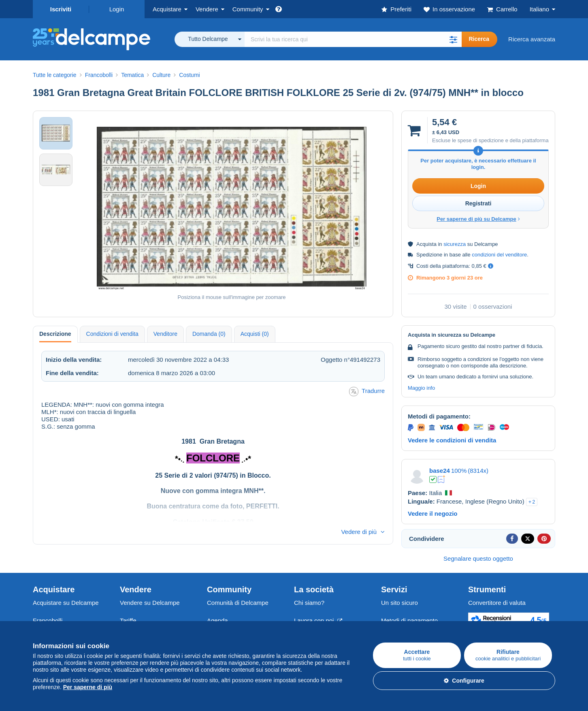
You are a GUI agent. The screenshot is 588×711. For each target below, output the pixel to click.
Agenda (217, 620)
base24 (440, 471)
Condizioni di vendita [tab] (112, 334)
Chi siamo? (309, 603)
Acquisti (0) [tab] (255, 334)
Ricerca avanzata (532, 39)
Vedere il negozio (433, 513)
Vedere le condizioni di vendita (452, 440)
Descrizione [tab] (55, 334)
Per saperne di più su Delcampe (478, 219)
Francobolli (48, 620)
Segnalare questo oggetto (478, 558)
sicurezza (455, 244)
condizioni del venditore (499, 255)
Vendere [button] (207, 9)
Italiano (539, 9)
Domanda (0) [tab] (209, 334)
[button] (454, 39)
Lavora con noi (318, 620)
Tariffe (128, 620)
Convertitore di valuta (497, 603)
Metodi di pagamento (409, 620)
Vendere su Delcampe (150, 603)
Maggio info (421, 388)
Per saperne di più (88, 687)
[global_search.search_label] (353, 39)
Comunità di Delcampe (238, 603)
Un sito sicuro (399, 603)
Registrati (478, 203)
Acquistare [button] (167, 9)
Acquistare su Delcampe (66, 603)
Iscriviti (61, 9)
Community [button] (248, 9)
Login (117, 9)
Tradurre (367, 392)
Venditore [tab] (165, 334)
